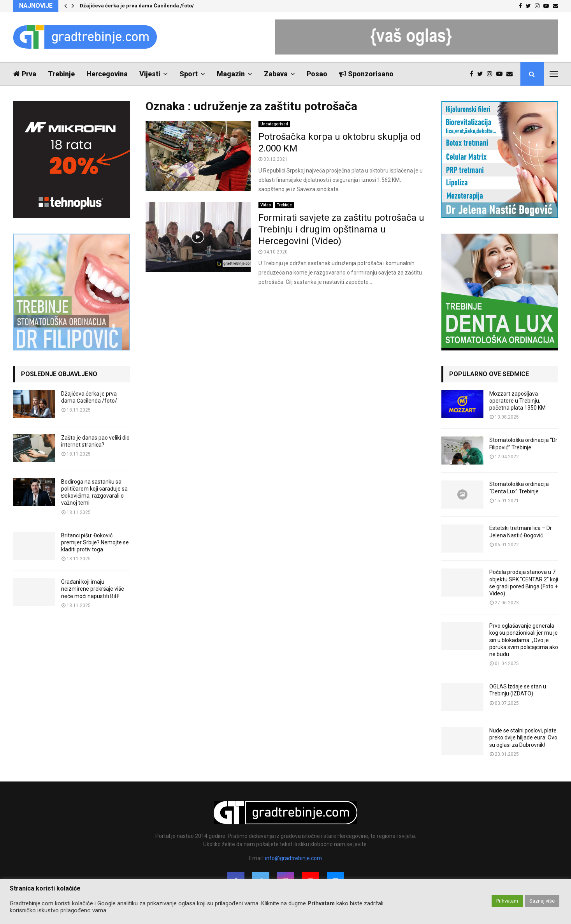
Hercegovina (107, 74)
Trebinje (61, 74)
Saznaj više (542, 901)
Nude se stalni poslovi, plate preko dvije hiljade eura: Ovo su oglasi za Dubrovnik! (523, 737)
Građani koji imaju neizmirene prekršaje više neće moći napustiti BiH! (93, 589)
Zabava (276, 74)
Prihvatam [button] (507, 901)
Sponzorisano (366, 74)
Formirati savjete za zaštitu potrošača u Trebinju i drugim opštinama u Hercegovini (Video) (341, 229)
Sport (189, 74)
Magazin (231, 74)
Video (266, 205)
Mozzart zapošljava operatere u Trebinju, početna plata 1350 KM (517, 401)
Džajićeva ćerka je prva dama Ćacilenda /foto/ (137, 6)
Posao (317, 74)
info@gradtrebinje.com (293, 858)
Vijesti (150, 74)
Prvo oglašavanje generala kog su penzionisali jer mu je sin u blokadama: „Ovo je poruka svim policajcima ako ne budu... (524, 640)
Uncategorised (274, 124)
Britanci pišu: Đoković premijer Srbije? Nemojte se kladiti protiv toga (95, 542)
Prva (25, 74)
